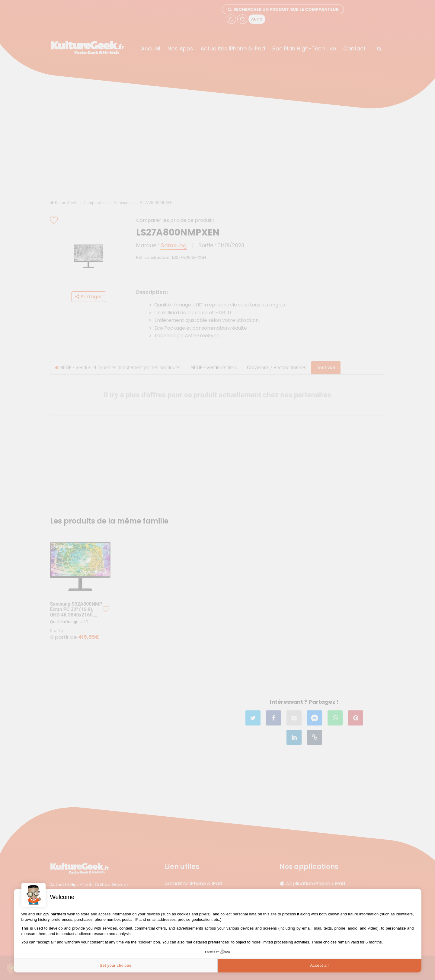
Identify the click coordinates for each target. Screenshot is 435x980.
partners (58, 914)
